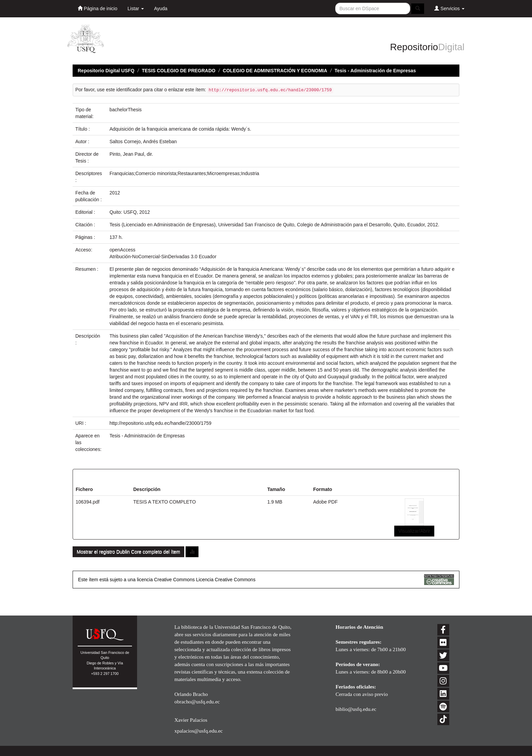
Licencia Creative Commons (226, 580)
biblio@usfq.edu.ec (356, 709)
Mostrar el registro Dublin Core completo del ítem (128, 552)
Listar (136, 8)
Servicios (449, 8)
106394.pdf (88, 502)
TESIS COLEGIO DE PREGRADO (179, 71)
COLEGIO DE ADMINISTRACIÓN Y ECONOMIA (275, 71)
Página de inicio (98, 8)
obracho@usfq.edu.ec (197, 702)
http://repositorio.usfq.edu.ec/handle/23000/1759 (160, 423)
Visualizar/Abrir (414, 531)
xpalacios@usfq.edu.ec (198, 731)
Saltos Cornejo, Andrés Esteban (143, 141)
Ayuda (161, 8)
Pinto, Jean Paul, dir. (131, 154)
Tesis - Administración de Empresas (375, 71)
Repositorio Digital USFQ (106, 71)
